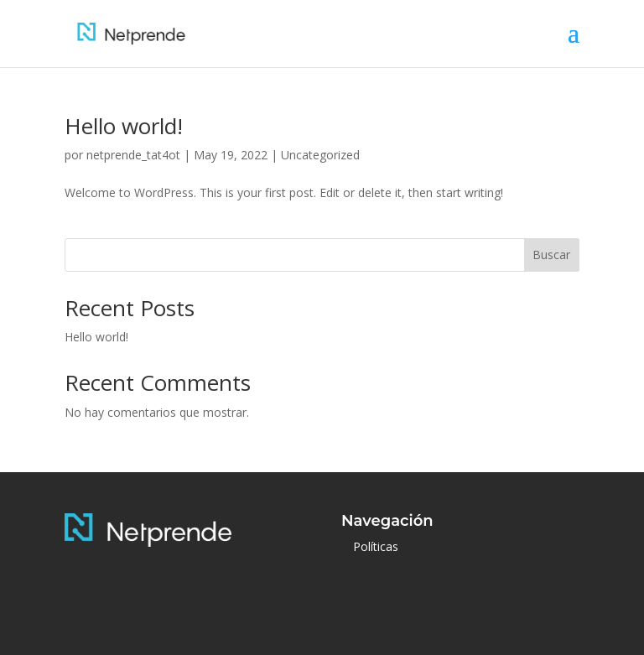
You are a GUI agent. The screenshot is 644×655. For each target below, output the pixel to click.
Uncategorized (320, 155)
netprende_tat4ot (133, 155)
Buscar (551, 255)
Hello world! (124, 126)
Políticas (376, 546)
